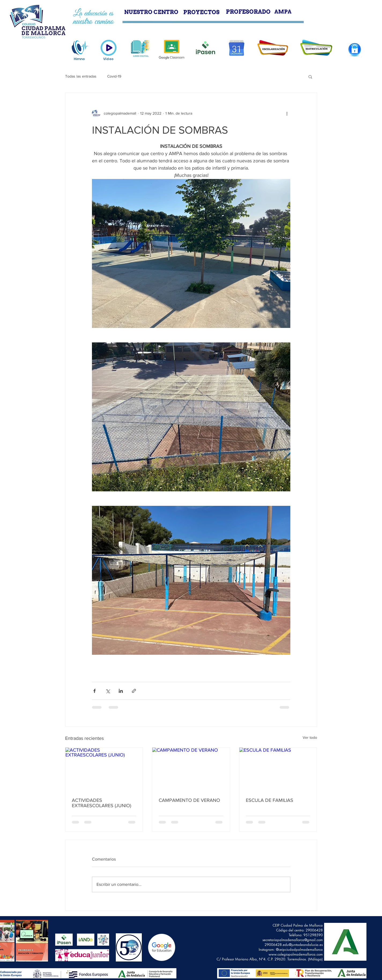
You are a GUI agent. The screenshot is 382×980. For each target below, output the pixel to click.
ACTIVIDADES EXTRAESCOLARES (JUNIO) (101, 803)
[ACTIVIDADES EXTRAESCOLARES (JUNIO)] (104, 769)
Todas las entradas (81, 76)
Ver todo (310, 737)
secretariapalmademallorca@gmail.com (293, 940)
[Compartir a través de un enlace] (134, 691)
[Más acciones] (287, 113)
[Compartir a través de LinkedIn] (121, 691)
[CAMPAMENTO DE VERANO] (191, 769)
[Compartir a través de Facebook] (94, 691)
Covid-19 (114, 76)
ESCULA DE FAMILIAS (270, 800)
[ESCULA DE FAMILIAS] (278, 769)
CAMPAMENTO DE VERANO (189, 800)
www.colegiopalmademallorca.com (296, 954)
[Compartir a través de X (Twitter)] (108, 691)
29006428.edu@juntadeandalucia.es (294, 945)
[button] (310, 76)
